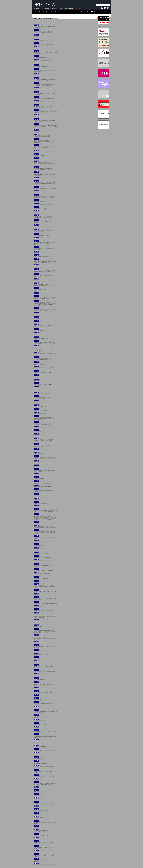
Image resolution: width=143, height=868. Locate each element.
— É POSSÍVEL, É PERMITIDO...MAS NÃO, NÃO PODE (44, 93)
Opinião (77, 12)
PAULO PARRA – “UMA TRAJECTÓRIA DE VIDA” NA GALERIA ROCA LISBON (45, 309)
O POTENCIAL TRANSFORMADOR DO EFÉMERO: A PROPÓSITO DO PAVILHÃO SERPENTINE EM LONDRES (46, 684)
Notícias (36, 12)
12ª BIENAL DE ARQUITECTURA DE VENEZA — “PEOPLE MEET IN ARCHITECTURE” (45, 662)
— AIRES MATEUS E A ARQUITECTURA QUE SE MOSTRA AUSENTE (45, 31)
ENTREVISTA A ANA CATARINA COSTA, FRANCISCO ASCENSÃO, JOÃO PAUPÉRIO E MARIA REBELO (44, 163)
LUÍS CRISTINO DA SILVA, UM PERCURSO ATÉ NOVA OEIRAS (45, 48)
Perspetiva (65, 12)
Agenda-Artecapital (69, 8)
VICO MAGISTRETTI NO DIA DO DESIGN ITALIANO (43, 326)
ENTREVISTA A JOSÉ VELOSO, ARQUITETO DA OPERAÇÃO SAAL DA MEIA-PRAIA (45, 168)
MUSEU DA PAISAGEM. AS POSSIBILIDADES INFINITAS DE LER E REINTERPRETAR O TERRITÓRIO (44, 141)
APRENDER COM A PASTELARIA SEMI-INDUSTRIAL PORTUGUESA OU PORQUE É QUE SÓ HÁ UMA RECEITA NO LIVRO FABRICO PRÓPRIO (46, 741)
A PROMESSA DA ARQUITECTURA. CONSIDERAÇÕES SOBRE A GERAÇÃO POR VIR (45, 574)
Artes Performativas (96, 12)
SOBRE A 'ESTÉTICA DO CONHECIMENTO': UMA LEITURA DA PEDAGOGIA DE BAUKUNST (45, 196)
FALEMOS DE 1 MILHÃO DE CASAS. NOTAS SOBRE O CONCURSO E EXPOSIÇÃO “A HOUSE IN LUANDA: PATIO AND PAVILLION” (45, 631)
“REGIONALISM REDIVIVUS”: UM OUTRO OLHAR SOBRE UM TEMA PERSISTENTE (45, 561)
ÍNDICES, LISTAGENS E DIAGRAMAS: (45, 490)
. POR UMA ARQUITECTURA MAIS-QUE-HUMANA (46, 52)
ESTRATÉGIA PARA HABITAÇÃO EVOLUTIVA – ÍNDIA (45, 703)
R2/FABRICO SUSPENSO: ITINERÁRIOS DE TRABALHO (44, 275)
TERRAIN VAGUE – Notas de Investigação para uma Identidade (45, 822)
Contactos (54, 8)
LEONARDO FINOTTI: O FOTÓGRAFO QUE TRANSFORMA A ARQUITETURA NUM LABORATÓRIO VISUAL (44, 61)
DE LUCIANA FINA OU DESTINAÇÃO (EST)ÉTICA (43, 106)
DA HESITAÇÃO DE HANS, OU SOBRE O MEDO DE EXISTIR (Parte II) (45, 711)
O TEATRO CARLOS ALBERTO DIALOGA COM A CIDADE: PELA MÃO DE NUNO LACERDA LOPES (45, 342)
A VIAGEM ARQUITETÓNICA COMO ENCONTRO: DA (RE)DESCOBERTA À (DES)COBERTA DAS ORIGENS (45, 183)
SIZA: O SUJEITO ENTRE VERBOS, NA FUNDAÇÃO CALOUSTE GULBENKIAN (45, 89)
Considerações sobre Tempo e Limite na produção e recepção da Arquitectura (44, 799)
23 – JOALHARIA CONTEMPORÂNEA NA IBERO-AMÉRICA (45, 354)
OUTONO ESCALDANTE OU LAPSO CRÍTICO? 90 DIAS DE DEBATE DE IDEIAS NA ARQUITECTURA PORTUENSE (45, 736)
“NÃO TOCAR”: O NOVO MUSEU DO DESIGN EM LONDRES (45, 376)
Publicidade (47, 8)
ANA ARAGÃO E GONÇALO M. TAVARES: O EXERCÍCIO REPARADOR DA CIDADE (44, 84)
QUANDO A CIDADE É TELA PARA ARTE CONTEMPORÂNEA (43, 831)
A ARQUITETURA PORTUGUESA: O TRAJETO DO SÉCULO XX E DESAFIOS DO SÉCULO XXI (45, 212)
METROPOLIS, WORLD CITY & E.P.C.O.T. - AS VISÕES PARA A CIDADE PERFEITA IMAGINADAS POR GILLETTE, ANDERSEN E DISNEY (45, 261)
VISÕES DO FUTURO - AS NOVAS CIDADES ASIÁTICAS (44, 842)
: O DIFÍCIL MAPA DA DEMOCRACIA (45, 27)
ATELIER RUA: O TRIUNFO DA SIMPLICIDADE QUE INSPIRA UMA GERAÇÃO (45, 79)
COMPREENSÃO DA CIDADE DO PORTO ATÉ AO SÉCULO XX (45, 221)
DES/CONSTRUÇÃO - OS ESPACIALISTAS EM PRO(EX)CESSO (44, 248)
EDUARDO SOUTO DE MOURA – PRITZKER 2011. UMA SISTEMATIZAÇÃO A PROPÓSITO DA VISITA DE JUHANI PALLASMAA (45, 621)
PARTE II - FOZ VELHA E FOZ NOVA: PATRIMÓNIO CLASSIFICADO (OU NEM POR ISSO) (45, 297)
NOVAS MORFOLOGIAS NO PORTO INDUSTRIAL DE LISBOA (45, 855)
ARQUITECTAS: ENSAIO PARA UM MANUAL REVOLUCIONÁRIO (44, 470)
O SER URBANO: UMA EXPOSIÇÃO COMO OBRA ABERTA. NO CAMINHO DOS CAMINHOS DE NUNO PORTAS (46, 586)
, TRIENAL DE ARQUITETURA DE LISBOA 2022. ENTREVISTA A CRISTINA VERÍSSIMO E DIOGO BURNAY (45, 174)
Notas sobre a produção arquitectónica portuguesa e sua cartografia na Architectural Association (45, 783)
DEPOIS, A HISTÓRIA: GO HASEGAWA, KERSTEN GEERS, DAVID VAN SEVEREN (45, 314)
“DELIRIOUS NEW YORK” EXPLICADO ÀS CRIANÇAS (44, 754)
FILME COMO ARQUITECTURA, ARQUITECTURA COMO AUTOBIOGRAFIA (45, 495)
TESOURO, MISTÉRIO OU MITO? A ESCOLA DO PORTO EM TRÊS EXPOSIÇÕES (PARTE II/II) (45, 457)
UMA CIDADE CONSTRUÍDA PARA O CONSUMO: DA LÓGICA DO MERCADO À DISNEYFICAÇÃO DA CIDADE (46, 126)
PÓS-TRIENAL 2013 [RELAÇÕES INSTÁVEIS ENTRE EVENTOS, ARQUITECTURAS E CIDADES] (46, 510)
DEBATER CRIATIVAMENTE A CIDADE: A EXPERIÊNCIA (43, 762)
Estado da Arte (50, 12)
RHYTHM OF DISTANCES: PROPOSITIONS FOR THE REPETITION (45, 334)
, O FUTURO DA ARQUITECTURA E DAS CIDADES (46, 266)
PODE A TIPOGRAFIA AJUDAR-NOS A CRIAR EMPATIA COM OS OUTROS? (44, 445)
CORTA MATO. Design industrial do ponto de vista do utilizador (45, 537)
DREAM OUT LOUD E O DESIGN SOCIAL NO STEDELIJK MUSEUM (44, 397)
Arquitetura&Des (85, 12)
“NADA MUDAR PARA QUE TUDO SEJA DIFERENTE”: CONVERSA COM (45, 527)
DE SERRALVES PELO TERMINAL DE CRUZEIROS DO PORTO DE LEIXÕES (45, 358)
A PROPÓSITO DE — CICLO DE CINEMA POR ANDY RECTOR (45, 111)
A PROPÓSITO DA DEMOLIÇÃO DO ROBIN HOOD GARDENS (45, 771)
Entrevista (42, 12)
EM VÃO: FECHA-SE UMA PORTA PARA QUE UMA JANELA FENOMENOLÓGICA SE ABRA (45, 192)
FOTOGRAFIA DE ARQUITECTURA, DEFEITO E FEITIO (45, 767)
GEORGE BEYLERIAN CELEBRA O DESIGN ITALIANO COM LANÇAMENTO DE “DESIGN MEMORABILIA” (44, 418)
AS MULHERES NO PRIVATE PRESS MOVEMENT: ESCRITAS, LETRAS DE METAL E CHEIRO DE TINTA (45, 243)
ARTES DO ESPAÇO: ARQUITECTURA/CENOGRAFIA (41, 818)
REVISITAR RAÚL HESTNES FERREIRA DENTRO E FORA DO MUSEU (45, 70)
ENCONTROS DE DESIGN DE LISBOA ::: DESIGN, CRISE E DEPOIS (45, 598)
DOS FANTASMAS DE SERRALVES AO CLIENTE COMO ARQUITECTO (45, 435)
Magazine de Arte (38, 8)
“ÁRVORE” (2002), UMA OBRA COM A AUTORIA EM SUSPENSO (46, 368)
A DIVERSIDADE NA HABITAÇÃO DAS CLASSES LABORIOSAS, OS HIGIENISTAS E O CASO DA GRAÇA (45, 147)
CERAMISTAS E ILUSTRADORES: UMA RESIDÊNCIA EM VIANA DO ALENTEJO (43, 217)
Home (61, 8)
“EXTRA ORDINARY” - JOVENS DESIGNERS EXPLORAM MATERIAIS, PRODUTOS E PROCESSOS (44, 440)
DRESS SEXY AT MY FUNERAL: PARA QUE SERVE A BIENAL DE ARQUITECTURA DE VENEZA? (45, 549)
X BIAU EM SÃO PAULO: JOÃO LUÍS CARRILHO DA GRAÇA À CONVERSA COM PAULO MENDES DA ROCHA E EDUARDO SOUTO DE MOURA (45, 388)
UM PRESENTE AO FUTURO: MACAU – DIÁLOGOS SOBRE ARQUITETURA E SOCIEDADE (45, 270)
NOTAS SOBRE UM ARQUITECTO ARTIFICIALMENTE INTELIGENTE (42, 136)
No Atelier (105, 12)
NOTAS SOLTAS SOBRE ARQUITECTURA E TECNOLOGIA (44, 847)
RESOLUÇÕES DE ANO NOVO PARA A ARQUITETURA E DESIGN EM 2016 (42, 423)
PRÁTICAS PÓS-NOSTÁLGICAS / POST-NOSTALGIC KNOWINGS (46, 280)
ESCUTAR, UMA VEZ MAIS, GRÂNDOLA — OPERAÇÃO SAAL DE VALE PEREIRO (44, 131)
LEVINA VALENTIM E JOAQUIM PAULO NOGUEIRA (43, 565)
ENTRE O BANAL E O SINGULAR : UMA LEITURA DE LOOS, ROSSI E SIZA (45, 75)
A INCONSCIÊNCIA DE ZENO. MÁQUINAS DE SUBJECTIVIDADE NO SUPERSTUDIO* (44, 482)
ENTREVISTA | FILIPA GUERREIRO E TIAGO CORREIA (44, 666)
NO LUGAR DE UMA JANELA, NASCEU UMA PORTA (44, 102)
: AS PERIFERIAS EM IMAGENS (43, 363)
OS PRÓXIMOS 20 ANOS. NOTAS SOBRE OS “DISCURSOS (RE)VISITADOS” (44, 675)
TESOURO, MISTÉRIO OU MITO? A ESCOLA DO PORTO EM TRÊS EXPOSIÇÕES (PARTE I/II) (45, 462)
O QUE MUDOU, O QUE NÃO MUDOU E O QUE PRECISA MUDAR (45, 646)
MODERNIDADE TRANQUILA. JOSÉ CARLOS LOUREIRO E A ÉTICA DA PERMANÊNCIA (44, 36)
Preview (72, 12)
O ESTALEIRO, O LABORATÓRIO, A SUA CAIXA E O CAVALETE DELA (46, 120)
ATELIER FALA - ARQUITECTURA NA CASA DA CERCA (45, 289)
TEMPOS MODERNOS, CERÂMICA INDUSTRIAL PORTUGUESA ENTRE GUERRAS (45, 285)
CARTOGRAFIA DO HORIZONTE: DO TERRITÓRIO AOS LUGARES (45, 116)
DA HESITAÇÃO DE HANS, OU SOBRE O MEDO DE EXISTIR (45, 716)
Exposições (58, 12)
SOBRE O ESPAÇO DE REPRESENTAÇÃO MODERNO (43, 860)
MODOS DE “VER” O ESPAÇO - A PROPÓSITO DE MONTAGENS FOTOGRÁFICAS (45, 865)
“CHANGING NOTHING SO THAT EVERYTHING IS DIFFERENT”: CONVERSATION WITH (45, 532)
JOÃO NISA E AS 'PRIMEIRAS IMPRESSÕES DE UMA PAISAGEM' (44, 231)
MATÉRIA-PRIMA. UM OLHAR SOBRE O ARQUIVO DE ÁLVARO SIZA (45, 402)
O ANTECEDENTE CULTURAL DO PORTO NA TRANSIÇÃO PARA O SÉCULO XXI (44, 226)
